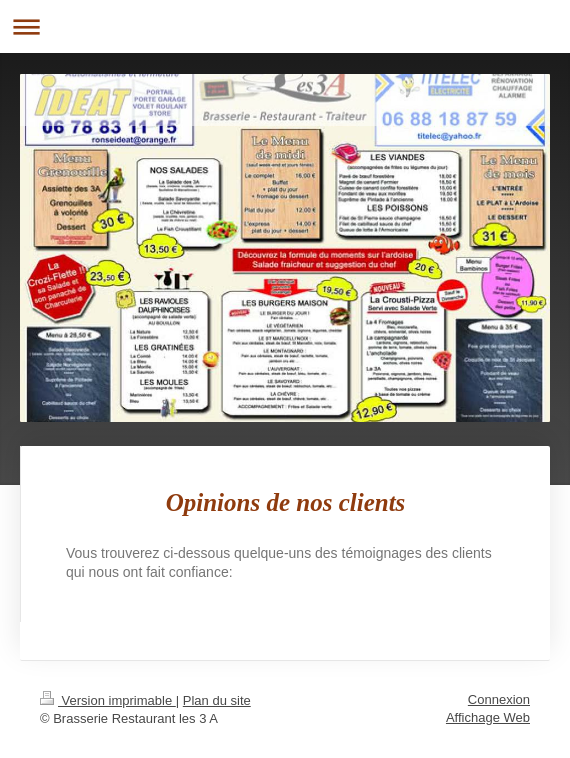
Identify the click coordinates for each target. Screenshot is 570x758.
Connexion (499, 699)
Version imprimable (108, 700)
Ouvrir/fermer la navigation (285, 26)
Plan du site (217, 700)
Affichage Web (488, 717)
